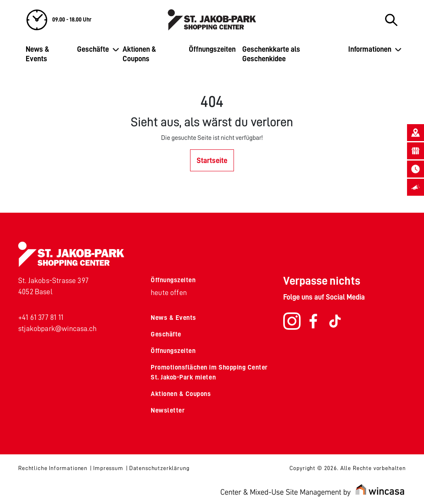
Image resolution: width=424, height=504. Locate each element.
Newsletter (168, 410)
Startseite (212, 161)
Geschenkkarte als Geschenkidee (271, 54)
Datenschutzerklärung (159, 468)
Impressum (108, 468)
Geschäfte (93, 49)
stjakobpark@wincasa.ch (57, 329)
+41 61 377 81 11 (41, 317)
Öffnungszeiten (212, 49)
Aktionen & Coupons (139, 54)
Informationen (370, 49)
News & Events (37, 54)
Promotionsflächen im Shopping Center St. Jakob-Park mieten (209, 372)
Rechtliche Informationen (53, 468)
